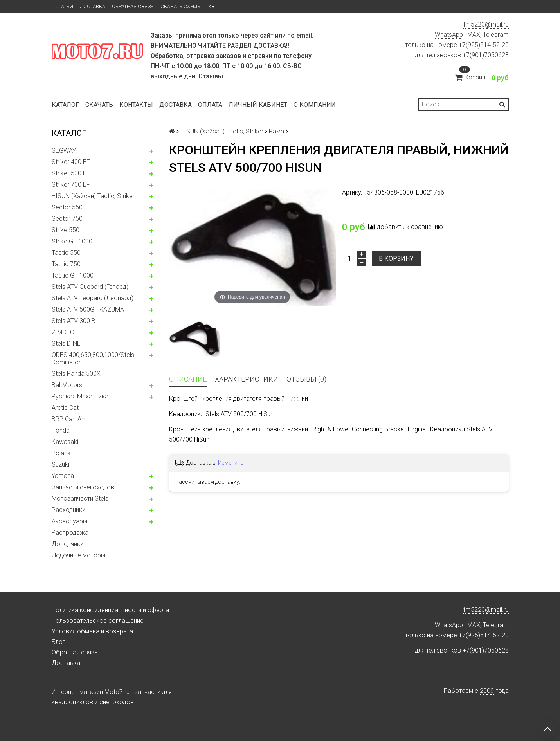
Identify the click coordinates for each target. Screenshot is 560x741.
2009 (487, 691)
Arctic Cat (65, 408)
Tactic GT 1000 (73, 275)
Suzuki (60, 464)
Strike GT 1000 (72, 241)
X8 (211, 6)
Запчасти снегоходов (83, 487)
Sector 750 (67, 219)
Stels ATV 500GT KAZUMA (88, 309)
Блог (59, 642)
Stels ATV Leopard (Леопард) (93, 298)
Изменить (231, 463)
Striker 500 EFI (72, 173)
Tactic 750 (66, 264)
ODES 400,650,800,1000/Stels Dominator (93, 359)
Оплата (210, 105)
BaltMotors (67, 385)
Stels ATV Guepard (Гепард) (90, 287)
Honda (61, 430)
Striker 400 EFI (72, 162)
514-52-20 (494, 45)
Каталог (65, 105)
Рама (276, 131)
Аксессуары (69, 521)
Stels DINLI (67, 343)
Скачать (99, 105)
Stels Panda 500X (76, 374)
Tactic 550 (66, 253)
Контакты (136, 105)
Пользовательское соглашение (98, 621)
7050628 (496, 55)
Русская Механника (80, 396)
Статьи (64, 6)
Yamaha (63, 476)
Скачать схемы (181, 6)
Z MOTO (63, 332)
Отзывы (211, 76)
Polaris (61, 453)
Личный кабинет (258, 105)
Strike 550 (66, 230)
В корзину (396, 259)
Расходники (68, 510)
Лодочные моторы (78, 555)
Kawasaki (65, 442)
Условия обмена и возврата (92, 631)
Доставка (93, 6)
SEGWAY (64, 151)
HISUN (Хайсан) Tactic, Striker (93, 196)
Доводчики (68, 544)
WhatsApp (449, 35)
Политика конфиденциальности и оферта (110, 610)
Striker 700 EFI (72, 185)
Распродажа (70, 533)
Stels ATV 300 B (74, 321)
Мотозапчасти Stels (80, 499)
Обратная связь (133, 6)
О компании (315, 105)
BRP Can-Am (69, 419)
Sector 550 (67, 207)
